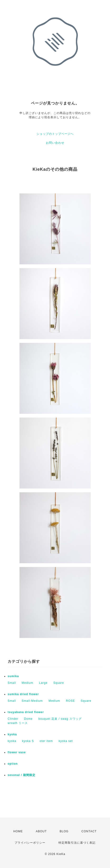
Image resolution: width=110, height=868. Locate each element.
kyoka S (28, 741)
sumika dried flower (23, 694)
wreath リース (18, 723)
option (13, 764)
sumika (13, 676)
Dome (28, 719)
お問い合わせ (55, 143)
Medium (27, 683)
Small (12, 683)
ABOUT (41, 831)
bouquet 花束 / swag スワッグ (60, 719)
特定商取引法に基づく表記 (77, 843)
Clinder (13, 719)
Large (43, 683)
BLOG (64, 831)
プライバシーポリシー (30, 843)
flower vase (17, 752)
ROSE (70, 701)
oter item (46, 741)
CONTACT (89, 831)
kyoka (12, 734)
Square (59, 683)
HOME (18, 831)
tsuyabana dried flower (26, 712)
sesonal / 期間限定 (22, 775)
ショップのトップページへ (55, 134)
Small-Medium (32, 701)
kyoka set (66, 741)
